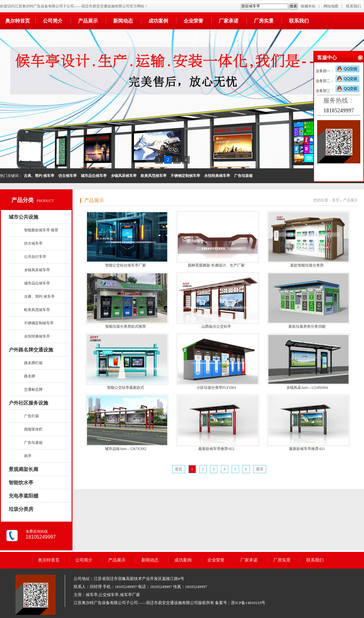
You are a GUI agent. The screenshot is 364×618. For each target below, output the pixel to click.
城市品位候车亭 (37, 283)
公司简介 (53, 21)
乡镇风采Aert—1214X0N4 (307, 388)
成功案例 (158, 21)
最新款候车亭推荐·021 (307, 449)
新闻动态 (123, 21)
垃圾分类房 (21, 509)
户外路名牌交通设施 (31, 350)
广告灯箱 (31, 416)
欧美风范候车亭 (37, 310)
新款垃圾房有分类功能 (307, 326)
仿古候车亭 (33, 243)
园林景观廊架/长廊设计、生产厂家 (216, 265)
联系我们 (354, 6)
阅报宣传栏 (33, 429)
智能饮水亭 (21, 483)
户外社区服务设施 (28, 403)
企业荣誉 (193, 21)
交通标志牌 (33, 389)
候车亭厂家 (130, 595)
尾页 (260, 469)
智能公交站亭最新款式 (126, 388)
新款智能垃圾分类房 (307, 265)
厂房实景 (264, 21)
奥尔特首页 (18, 21)
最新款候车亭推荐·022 (216, 449)
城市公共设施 (23, 217)
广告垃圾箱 (33, 443)
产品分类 (23, 200)
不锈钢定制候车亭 (39, 323)
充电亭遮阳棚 (23, 496)
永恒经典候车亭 (37, 336)
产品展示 (88, 21)
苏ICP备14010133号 (248, 603)
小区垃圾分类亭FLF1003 (216, 388)
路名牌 (30, 376)
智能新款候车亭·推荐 (41, 230)
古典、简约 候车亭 (39, 296)
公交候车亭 (109, 595)
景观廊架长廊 (23, 469)
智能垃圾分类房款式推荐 (126, 326)
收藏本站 (308, 6)
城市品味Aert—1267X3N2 (126, 449)
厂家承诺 (229, 21)
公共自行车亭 (35, 257)
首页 (336, 200)
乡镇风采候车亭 (37, 270)
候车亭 (92, 595)
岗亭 (28, 456)
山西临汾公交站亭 (216, 326)
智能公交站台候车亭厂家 (126, 265)
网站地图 (331, 6)
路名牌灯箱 (33, 363)
